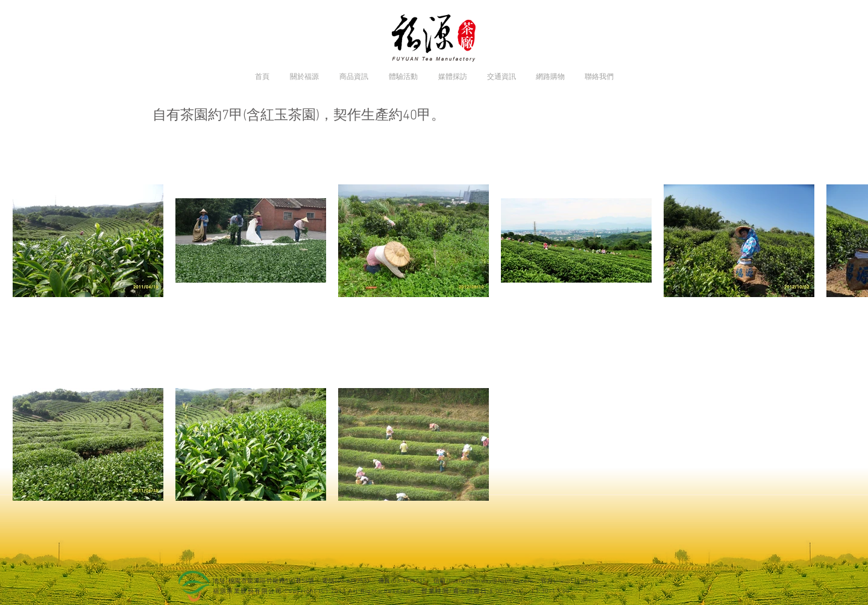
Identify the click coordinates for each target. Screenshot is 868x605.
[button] (304, 77)
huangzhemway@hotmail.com (491, 581)
